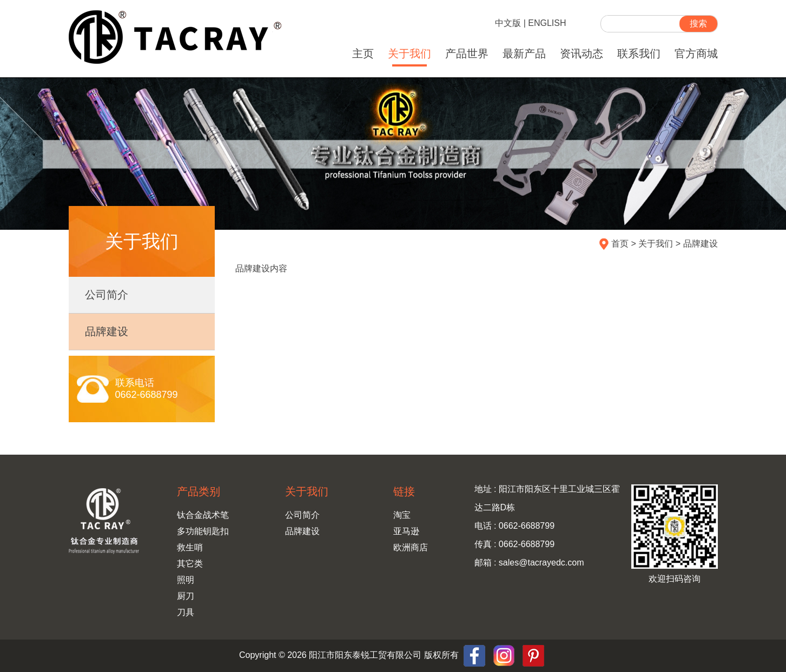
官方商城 (696, 54)
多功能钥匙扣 (203, 531)
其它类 (190, 564)
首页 (620, 244)
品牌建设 (107, 331)
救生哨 (190, 547)
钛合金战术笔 (203, 515)
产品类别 (199, 491)
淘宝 (402, 515)
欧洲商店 (411, 547)
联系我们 (639, 54)
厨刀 (186, 596)
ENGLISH (547, 23)
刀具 (186, 612)
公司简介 (107, 295)
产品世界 (467, 54)
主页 (363, 54)
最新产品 (524, 54)
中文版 (508, 23)
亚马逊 (406, 531)
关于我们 (409, 54)
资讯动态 (582, 54)
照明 (186, 580)
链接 (404, 491)
